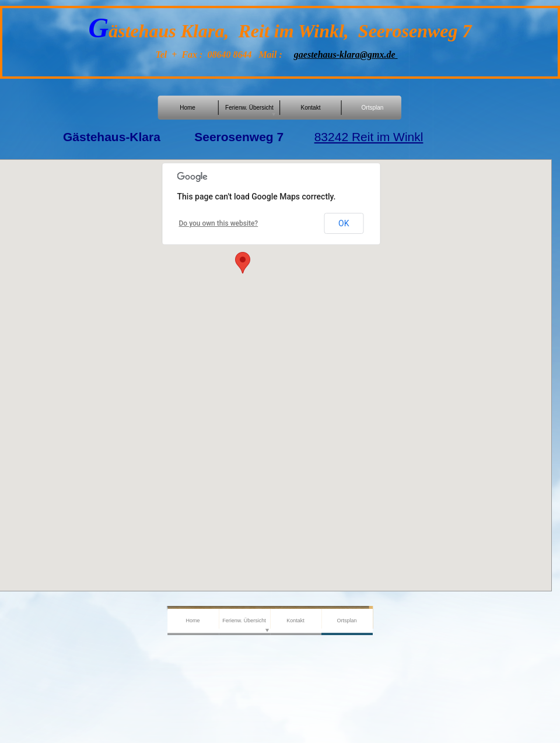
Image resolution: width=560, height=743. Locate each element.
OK (344, 223)
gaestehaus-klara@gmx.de (346, 55)
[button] (243, 263)
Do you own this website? (219, 223)
